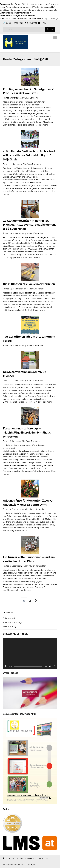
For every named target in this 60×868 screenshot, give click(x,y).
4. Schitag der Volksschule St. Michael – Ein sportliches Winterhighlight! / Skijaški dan (29, 155)
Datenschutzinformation (24, 858)
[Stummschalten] (50, 666)
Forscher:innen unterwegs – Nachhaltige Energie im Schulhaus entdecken (27, 433)
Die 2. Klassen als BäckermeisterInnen (29, 284)
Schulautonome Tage (13, 622)
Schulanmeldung (11, 618)
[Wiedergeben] (6, 666)
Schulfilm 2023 (10, 627)
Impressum (44, 858)
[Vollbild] (54, 666)
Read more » (44, 125)
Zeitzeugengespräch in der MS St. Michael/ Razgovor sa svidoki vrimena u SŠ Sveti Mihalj (30, 225)
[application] (30, 654)
